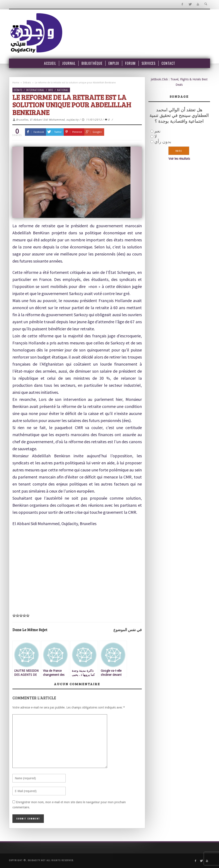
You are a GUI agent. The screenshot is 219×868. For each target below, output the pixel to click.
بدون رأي (163, 142)
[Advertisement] (77, 570)
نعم (158, 131)
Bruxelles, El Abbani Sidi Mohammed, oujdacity (47, 120)
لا (156, 136)
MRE (51, 90)
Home (16, 83)
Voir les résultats (179, 159)
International (35, 90)
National (63, 90)
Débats (27, 83)
